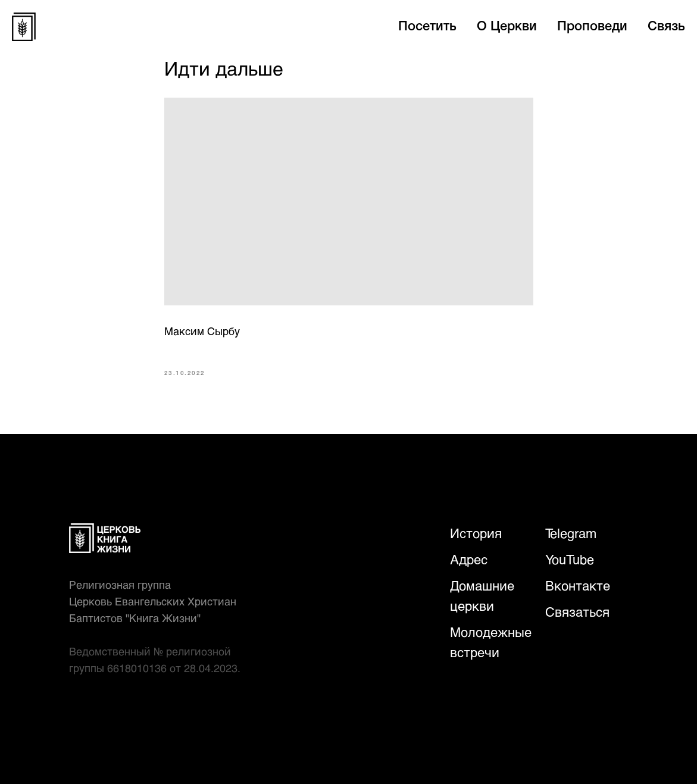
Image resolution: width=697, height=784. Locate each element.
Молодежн (482, 632)
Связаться (577, 612)
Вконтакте (578, 585)
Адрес (469, 559)
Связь (666, 27)
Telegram (571, 533)
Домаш (471, 585)
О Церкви (507, 27)
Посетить (427, 27)
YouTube (570, 559)
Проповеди (592, 27)
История (476, 533)
